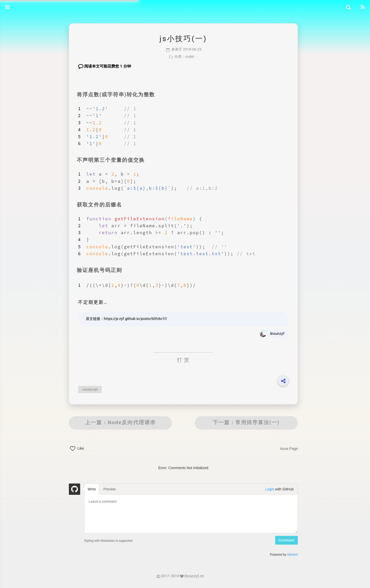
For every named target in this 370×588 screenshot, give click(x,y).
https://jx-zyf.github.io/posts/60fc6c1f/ (141, 318)
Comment (282, 540)
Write (97, 489)
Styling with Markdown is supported (114, 540)
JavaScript (95, 389)
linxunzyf (273, 333)
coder (190, 56)
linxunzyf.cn (197, 576)
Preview (115, 489)
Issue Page (284, 448)
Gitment (288, 554)
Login (265, 489)
